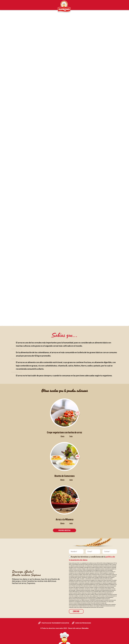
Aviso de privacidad (83, 623)
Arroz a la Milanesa (65, 519)
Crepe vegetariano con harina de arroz (64, 432)
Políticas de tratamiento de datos (55, 623)
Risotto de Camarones (65, 476)
